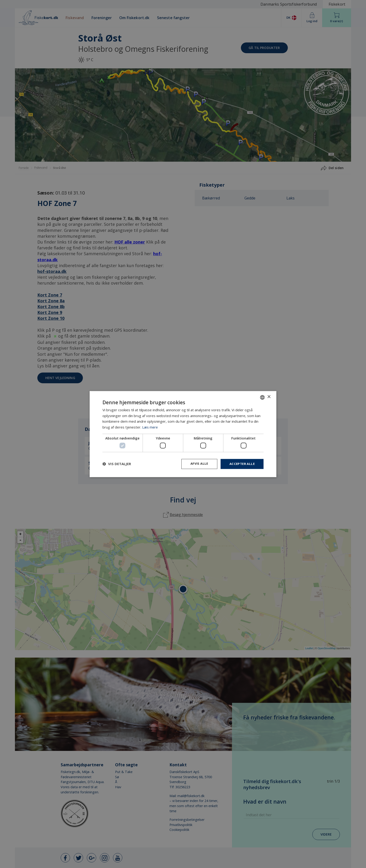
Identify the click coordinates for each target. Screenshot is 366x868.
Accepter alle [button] (241, 464)
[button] (117, 464)
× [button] (269, 397)
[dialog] (183, 434)
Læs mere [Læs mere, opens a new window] (150, 427)
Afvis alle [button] (197, 464)
